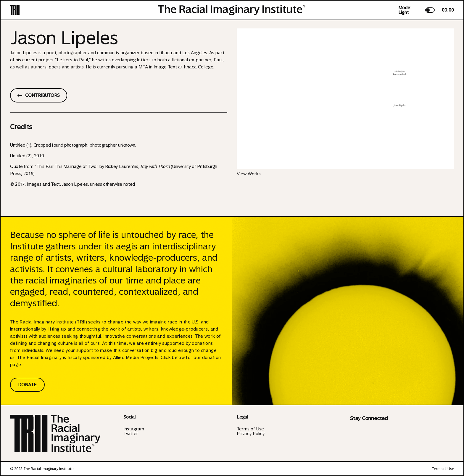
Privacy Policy (251, 434)
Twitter (131, 434)
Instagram (134, 429)
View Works (249, 174)
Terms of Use (250, 429)
